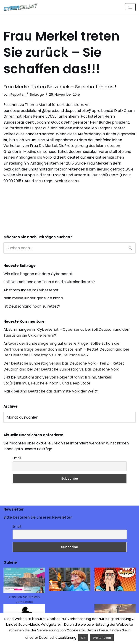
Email (17, 458)
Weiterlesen (102, 638)
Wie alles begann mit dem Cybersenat (38, 274)
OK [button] (83, 638)
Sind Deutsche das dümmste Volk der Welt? (59, 391)
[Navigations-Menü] (130, 7)
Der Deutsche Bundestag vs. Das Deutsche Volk (46, 355)
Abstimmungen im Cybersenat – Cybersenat (44, 329)
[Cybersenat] (22, 7)
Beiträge (37, 95)
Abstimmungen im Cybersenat (31, 290)
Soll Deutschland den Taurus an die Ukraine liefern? (49, 282)
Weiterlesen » (67, 181)
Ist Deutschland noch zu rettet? (32, 306)
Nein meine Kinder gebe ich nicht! (33, 298)
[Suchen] (64, 248)
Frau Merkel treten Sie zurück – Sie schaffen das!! (60, 87)
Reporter (18, 95)
